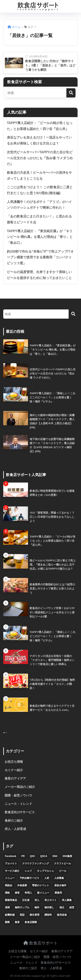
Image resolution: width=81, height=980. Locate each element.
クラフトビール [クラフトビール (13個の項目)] (63, 864)
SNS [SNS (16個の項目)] (55, 856)
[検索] (71, 93)
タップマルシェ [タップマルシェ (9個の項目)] (45, 871)
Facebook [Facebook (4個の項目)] (11, 856)
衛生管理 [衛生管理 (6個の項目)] (35, 915)
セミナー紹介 (14, 770)
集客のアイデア (15, 778)
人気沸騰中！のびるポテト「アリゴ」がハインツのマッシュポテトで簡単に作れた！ (39, 205)
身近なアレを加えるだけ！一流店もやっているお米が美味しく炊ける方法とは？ (39, 140)
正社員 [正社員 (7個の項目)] (26, 900)
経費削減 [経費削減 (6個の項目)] (10, 915)
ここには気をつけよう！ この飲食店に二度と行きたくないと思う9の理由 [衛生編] (40, 190)
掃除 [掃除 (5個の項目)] (7, 893)
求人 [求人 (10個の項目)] (37, 900)
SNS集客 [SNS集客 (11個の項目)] (67, 856)
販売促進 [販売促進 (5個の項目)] (62, 915)
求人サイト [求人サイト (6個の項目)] (51, 900)
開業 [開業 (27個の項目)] (7, 922)
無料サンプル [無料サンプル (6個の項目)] (22, 907)
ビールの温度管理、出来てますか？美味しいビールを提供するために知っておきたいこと (39, 275)
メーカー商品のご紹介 (20, 787)
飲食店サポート (40, 943)
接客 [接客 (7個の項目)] (17, 893)
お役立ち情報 (14, 762)
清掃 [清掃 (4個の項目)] (7, 907)
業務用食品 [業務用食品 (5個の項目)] (11, 900)
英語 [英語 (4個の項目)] (22, 915)
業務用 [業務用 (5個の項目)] (58, 893)
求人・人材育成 (15, 829)
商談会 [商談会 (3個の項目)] (9, 885)
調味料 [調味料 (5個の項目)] (48, 915)
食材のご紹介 (14, 821)
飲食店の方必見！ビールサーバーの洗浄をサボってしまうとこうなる (39, 176)
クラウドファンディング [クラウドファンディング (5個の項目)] (36, 864)
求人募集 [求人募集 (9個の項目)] (67, 900)
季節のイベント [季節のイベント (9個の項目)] (41, 885)
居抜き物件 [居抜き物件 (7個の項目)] (60, 885)
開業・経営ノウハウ (18, 795)
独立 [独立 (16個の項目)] (62, 907)
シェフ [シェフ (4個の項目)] (28, 871)
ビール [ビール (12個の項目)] (63, 871)
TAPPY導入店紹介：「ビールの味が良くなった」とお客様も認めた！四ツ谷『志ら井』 (40, 126)
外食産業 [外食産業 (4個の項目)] (22, 885)
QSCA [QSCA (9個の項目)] (44, 856)
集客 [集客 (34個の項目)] (17, 922)
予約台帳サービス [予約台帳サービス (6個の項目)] (29, 878)
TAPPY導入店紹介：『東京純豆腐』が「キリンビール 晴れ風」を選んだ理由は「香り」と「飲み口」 (40, 237)
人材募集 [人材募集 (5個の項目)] (59, 878)
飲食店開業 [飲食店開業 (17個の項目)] (31, 922)
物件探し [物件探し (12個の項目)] (49, 907)
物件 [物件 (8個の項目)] (37, 907)
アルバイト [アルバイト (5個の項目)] (11, 864)
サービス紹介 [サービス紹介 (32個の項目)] (12, 871)
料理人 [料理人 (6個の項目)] (28, 893)
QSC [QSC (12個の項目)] (32, 856)
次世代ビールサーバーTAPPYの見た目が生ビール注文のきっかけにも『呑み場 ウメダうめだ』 (40, 158)
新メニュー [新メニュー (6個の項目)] (43, 893)
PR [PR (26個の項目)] (23, 856)
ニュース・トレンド (18, 804)
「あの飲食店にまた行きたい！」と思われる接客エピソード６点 (39, 219)
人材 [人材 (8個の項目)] (47, 878)
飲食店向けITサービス (20, 812)
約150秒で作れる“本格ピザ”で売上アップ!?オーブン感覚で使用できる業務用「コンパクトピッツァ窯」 (40, 257)
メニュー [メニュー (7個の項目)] (10, 878)
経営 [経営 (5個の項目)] (72, 907)
